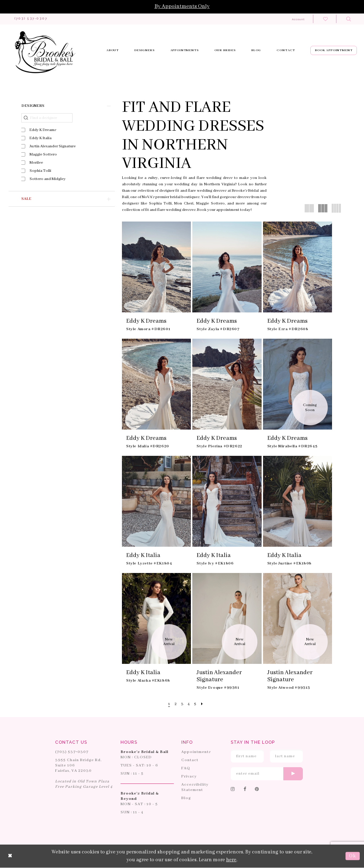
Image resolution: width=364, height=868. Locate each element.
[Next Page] (204, 705)
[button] (62, 106)
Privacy (189, 777)
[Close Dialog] (10, 856)
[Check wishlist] (325, 19)
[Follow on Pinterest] (257, 790)
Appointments (196, 752)
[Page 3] (182, 705)
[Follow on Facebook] (245, 790)
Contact (190, 760)
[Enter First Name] (247, 756)
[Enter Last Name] (286, 756)
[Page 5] (196, 705)
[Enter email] (267, 774)
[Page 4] (189, 705)
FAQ (186, 769)
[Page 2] (175, 705)
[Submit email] (293, 774)
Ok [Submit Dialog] (353, 856)
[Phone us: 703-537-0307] (35, 19)
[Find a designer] (47, 118)
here (231, 860)
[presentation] (156, 267)
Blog (186, 798)
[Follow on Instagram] (233, 790)
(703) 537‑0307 (72, 752)
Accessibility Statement (195, 788)
